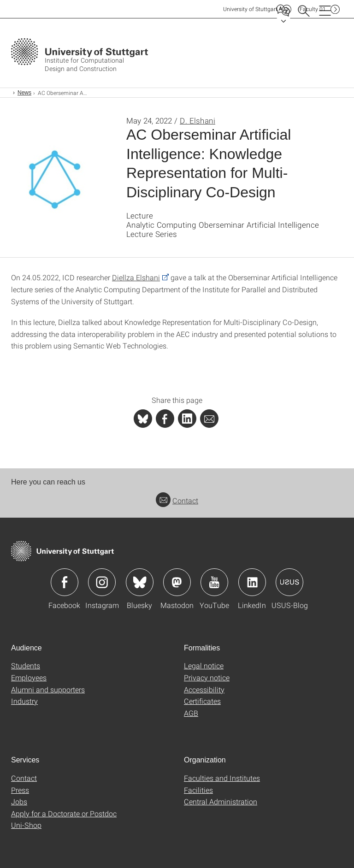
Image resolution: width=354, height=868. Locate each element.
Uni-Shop (26, 825)
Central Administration (221, 801)
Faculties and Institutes (222, 778)
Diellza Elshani (136, 277)
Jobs (19, 801)
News (24, 93)
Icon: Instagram (102, 582)
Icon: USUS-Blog (289, 582)
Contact (177, 500)
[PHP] (165, 419)
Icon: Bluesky (140, 582)
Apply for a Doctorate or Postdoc (64, 813)
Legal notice (204, 665)
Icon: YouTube (214, 582)
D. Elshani (198, 121)
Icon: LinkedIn (252, 582)
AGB (191, 713)
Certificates (202, 701)
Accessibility (204, 689)
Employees (29, 677)
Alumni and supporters (48, 689)
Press (20, 790)
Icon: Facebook (65, 582)
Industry (24, 701)
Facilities (198, 790)
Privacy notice (207, 677)
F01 (313, 9)
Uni (250, 9)
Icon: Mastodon (177, 582)
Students (26, 665)
